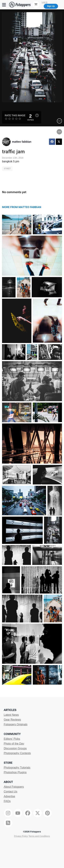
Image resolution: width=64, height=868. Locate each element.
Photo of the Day (14, 744)
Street (7, 169)
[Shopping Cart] (36, 4)
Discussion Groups (15, 748)
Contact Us (10, 792)
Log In (44, 2)
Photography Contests (17, 753)
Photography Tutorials (17, 768)
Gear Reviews (12, 720)
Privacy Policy (21, 836)
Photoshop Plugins (15, 772)
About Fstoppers (14, 787)
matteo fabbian (22, 142)
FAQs (7, 801)
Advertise (9, 796)
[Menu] (4, 5)
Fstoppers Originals (16, 724)
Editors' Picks (12, 739)
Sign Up (51, 6)
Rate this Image (15, 115)
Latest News (11, 715)
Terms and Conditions (39, 836)
